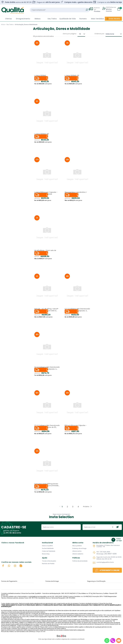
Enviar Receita (114, 19)
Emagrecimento (23, 19)
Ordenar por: (99, 34)
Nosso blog (46, 554)
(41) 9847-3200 (110, 554)
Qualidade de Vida (68, 19)
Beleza (38, 19)
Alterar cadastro (78, 554)
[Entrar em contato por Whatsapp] (107, 640)
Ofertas (8, 19)
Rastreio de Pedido (48, 564)
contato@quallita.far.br (105, 562)
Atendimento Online (110, 570)
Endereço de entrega (79, 548)
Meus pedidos (77, 546)
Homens (83, 19)
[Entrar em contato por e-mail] (119, 640)
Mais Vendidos (98, 19)
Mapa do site (41, 632)
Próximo (86, 507)
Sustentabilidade (48, 548)
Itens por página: (70, 34)
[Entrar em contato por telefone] (113, 640)
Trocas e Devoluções (49, 561)
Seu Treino (52, 19)
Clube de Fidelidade (49, 551)
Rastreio (98, 9)
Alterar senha (77, 551)
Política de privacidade (80, 561)
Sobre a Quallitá (47, 546)
